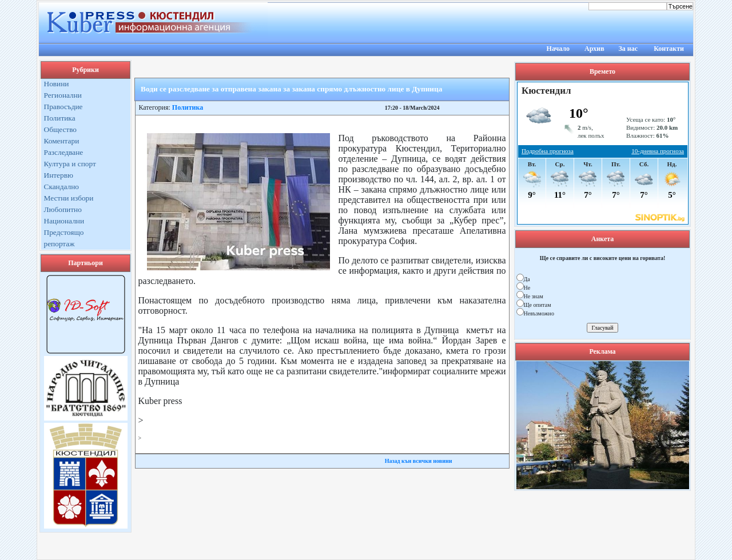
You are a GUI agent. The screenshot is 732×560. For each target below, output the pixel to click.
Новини (57, 84)
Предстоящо (64, 232)
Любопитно (63, 209)
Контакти (669, 49)
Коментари (62, 141)
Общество (61, 129)
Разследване (64, 152)
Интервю (59, 175)
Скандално (61, 187)
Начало (558, 49)
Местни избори (69, 198)
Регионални (63, 95)
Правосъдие (63, 107)
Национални (64, 221)
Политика (60, 118)
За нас (628, 49)
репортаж (59, 244)
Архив (594, 49)
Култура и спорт (70, 164)
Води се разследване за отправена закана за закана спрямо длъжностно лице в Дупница (291, 89)
